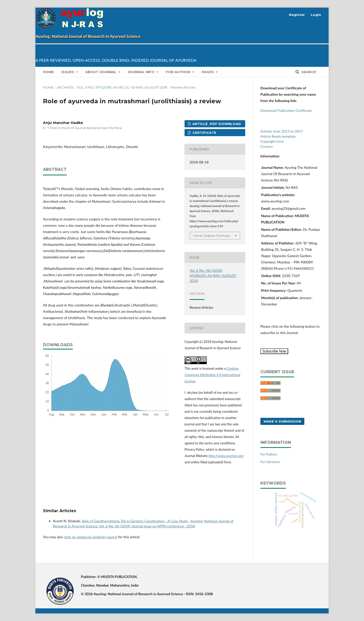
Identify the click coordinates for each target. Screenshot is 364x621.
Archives (65, 87)
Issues (68, 72)
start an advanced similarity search (90, 537)
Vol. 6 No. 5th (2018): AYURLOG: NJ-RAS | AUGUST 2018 (122, 87)
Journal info (142, 72)
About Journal (101, 72)
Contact (267, 146)
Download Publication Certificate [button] (286, 110)
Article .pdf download (216, 124)
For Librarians (270, 462)
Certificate (204, 133)
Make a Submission (282, 421)
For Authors (269, 454)
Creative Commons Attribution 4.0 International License (212, 375)
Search (308, 72)
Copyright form (272, 141)
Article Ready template (278, 136)
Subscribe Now (274, 351)
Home (48, 72)
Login (316, 15)
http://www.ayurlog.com (226, 456)
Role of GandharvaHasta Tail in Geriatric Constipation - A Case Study (135, 521)
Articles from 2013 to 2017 (282, 131)
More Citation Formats (212, 236)
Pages (208, 72)
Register (297, 15)
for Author (179, 72)
